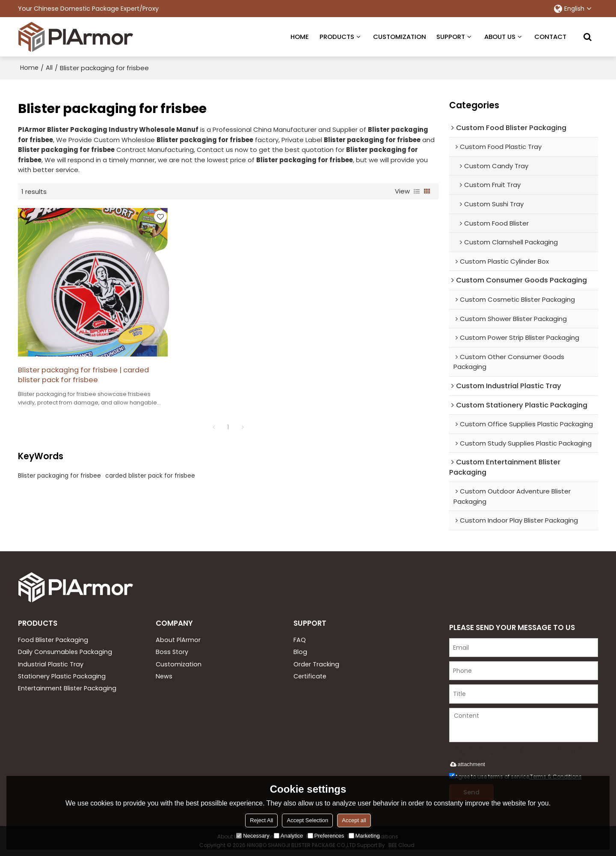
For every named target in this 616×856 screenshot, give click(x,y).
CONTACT (550, 36)
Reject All (261, 820)
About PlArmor (178, 639)
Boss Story (172, 651)
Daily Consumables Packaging (65, 651)
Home (30, 67)
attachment (466, 763)
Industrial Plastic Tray (51, 664)
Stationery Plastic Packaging (62, 676)
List (417, 190)
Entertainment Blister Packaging (67, 688)
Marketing (364, 836)
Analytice (289, 836)
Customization (179, 664)
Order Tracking (316, 664)
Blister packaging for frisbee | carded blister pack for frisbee (74, 358)
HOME (300, 36)
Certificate (310, 676)
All (50, 67)
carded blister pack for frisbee (150, 459)
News (164, 676)
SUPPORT (451, 36)
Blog (300, 651)
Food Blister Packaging (53, 639)
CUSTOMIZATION (400, 36)
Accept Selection (307, 820)
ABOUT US (500, 36)
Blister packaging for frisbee (59, 459)
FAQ (300, 639)
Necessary (253, 836)
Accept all (354, 820)
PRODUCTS (337, 36)
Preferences (326, 836)
